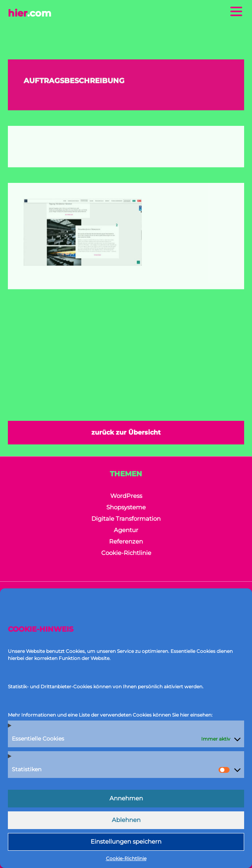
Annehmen (126, 798)
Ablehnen (126, 820)
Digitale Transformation (126, 519)
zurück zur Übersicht (126, 432)
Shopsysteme (126, 507)
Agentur (126, 530)
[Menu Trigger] (236, 11)
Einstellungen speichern (126, 841)
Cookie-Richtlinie (126, 858)
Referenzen (126, 541)
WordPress (126, 496)
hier (30, 13)
